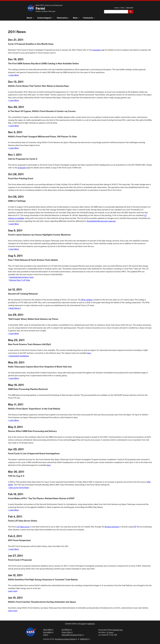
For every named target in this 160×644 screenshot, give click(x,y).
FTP (135, 527)
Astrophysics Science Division (65, 639)
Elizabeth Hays (118, 630)
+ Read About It (14, 308)
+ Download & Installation (18, 356)
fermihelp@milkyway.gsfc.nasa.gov (101, 221)
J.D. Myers (110, 632)
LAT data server (23, 527)
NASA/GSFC (84, 639)
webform (91, 624)
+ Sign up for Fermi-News (18, 488)
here (89, 353)
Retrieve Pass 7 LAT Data (20, 280)
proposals (96, 50)
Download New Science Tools (21, 277)
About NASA (47, 630)
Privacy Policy (66, 632)
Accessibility (47, 632)
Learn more (13, 591)
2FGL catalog (87, 300)
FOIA (45, 635)
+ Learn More (13, 75)
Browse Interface (112, 527)
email (83, 624)
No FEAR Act (66, 630)
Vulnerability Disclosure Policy (72, 635)
